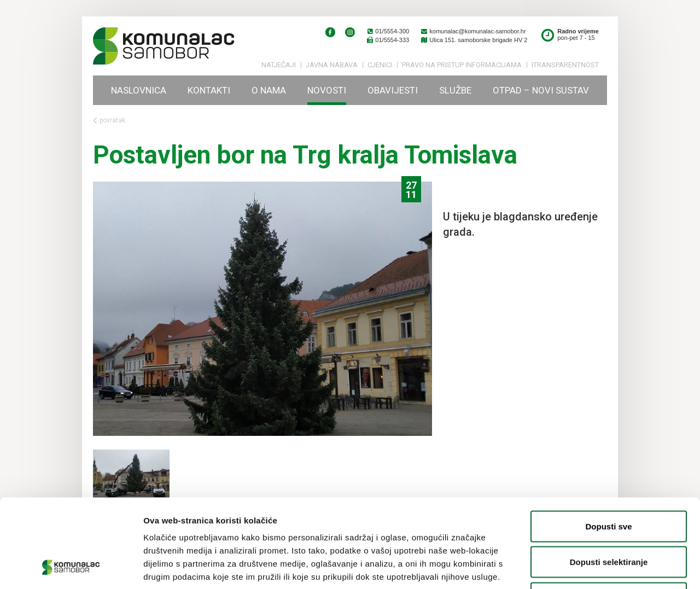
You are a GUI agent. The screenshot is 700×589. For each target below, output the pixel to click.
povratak (109, 121)
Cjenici (380, 65)
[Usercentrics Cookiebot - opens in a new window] (71, 568)
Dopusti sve (608, 445)
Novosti (327, 90)
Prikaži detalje (567, 567)
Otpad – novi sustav (541, 90)
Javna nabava (332, 65)
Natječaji (279, 65)
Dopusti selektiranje (609, 482)
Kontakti (209, 90)
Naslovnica (139, 90)
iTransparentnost (565, 65)
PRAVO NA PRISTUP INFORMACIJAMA (462, 65)
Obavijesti (393, 90)
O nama (269, 90)
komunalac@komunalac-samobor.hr (473, 31)
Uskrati (609, 517)
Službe (455, 90)
